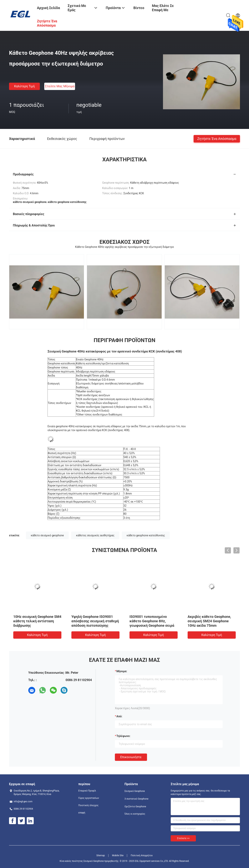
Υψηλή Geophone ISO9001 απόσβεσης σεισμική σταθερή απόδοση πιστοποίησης (95, 621)
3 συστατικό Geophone (136, 799)
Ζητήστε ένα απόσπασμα (217, 138)
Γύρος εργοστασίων (89, 798)
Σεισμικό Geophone (135, 791)
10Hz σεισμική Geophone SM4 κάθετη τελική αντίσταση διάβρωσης (37, 621)
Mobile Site (118, 855)
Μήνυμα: (122, 671)
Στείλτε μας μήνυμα (60, 86)
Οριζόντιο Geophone (135, 807)
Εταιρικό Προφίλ (87, 791)
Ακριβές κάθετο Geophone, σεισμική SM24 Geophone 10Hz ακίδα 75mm (209, 621)
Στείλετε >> (183, 838)
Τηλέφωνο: (123, 736)
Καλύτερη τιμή (24, 86)
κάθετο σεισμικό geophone (47, 535)
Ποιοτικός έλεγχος (88, 805)
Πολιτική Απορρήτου (142, 855)
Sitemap (101, 855)
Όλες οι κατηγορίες (135, 814)
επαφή (82, 813)
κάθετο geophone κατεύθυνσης (146, 535)
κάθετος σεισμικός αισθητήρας (95, 535)
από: (119, 716)
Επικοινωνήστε (131, 757)
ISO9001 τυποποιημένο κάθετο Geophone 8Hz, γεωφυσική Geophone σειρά (152, 621)
